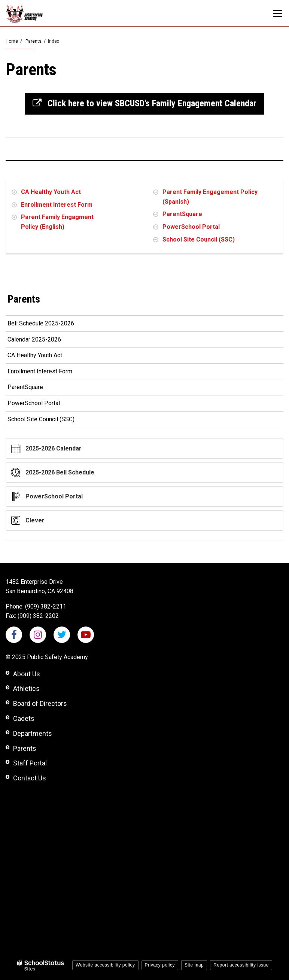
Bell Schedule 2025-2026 (52, 325)
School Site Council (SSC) (199, 239)
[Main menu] (278, 13)
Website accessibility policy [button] (105, 965)
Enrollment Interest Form (57, 205)
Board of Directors (40, 703)
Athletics (26, 688)
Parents (34, 41)
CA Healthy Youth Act (51, 192)
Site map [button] (194, 965)
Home (12, 41)
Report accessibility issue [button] (241, 965)
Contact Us (30, 778)
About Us (27, 674)
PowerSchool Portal (191, 227)
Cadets (24, 718)
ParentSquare (182, 214)
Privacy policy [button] (160, 965)
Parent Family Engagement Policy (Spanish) (210, 197)
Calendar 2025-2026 (45, 341)
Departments (33, 733)
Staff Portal (30, 763)
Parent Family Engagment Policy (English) (57, 222)
